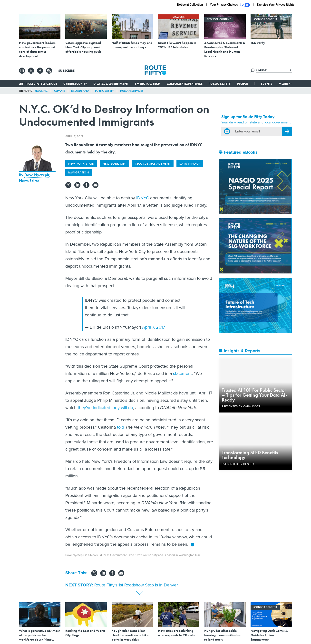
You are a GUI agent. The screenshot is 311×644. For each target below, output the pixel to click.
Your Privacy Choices (230, 5)
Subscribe (66, 70)
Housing (41, 91)
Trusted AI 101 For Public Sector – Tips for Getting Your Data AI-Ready (254, 395)
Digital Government (111, 84)
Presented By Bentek (238, 464)
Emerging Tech (148, 84)
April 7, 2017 (154, 327)
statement (182, 373)
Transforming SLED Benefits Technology (250, 455)
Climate (59, 91)
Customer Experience (185, 84)
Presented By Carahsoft (241, 406)
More (285, 84)
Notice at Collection (190, 5)
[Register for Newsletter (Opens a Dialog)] (287, 131)
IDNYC (143, 198)
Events (267, 84)
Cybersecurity (75, 84)
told (121, 427)
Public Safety (220, 84)
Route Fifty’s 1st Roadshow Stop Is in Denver (136, 585)
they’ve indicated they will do (105, 408)
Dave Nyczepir (37, 175)
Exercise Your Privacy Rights (276, 5)
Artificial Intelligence (38, 84)
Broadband (80, 91)
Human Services (132, 91)
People (242, 84)
